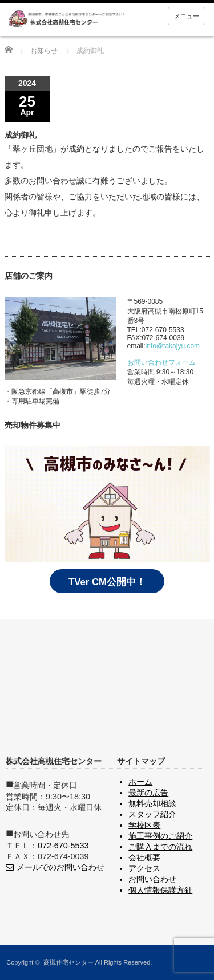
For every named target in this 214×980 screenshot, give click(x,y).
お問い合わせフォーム (161, 362)
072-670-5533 (63, 846)
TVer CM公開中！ (107, 582)
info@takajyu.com (173, 346)
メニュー (187, 16)
